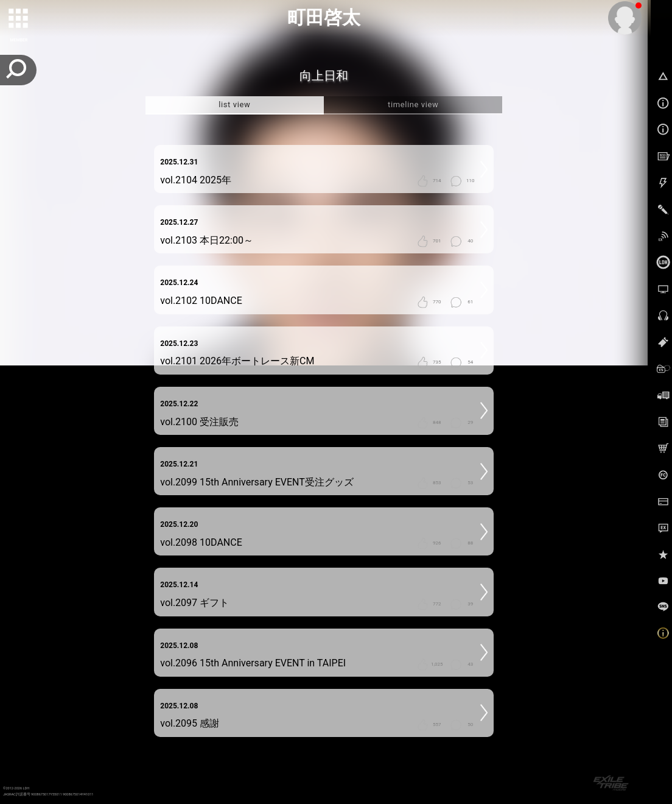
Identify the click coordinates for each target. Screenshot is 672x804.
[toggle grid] (19, 19)
